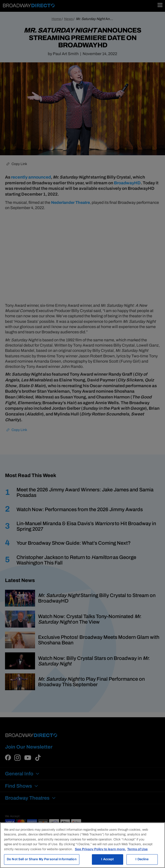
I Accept (107, 859)
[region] (82, 845)
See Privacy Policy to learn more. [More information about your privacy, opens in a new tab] (100, 849)
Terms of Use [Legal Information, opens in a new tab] (137, 849)
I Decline (142, 859)
